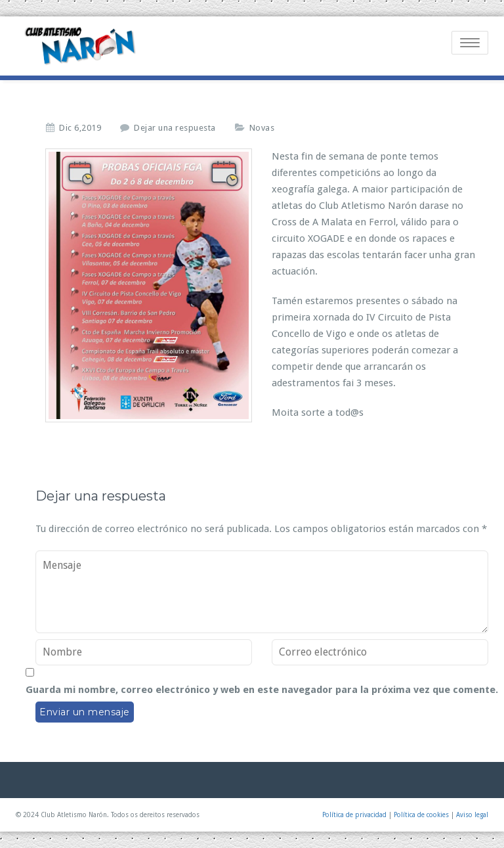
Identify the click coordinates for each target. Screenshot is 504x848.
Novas (262, 128)
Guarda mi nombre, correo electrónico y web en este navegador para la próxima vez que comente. (262, 690)
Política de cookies (421, 815)
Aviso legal (472, 815)
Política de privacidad (354, 815)
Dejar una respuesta (175, 128)
